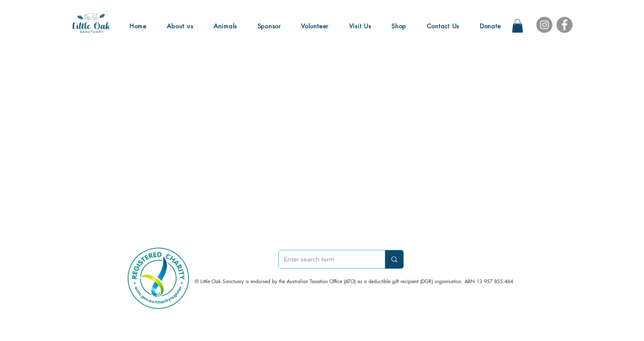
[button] (517, 26)
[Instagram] (544, 25)
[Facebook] (565, 25)
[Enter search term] (326, 259)
